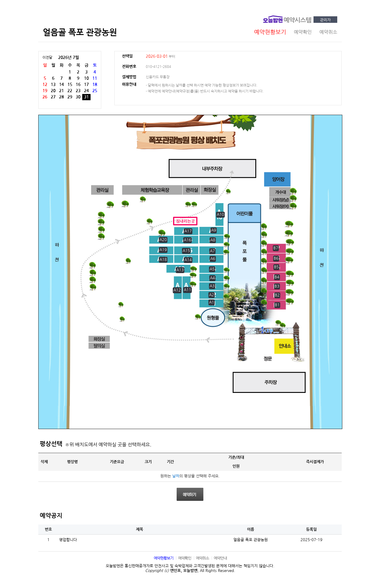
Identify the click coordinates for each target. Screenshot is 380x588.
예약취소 (202, 558)
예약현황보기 (164, 558)
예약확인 (185, 558)
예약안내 (220, 558)
